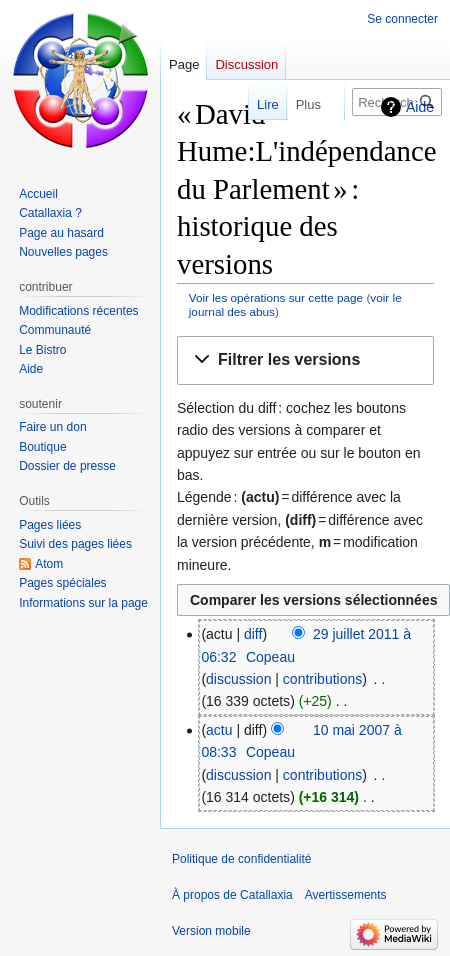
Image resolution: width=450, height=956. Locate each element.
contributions (322, 679)
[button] (305, 360)
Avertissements (346, 895)
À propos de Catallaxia (232, 895)
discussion (238, 679)
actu (219, 730)
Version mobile (211, 931)
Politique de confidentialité (241, 859)
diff (253, 634)
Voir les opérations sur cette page (276, 297)
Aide (420, 107)
